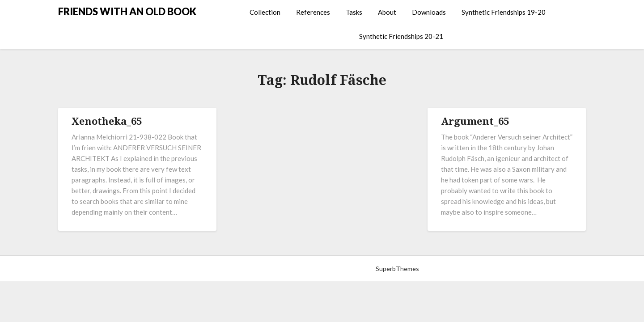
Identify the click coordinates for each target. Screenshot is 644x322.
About (387, 12)
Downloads (429, 12)
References (313, 12)
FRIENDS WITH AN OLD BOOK (127, 11)
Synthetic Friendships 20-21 (401, 36)
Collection (265, 12)
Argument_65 (475, 121)
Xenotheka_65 (107, 121)
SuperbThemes (397, 269)
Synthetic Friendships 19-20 (504, 12)
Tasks (354, 12)
